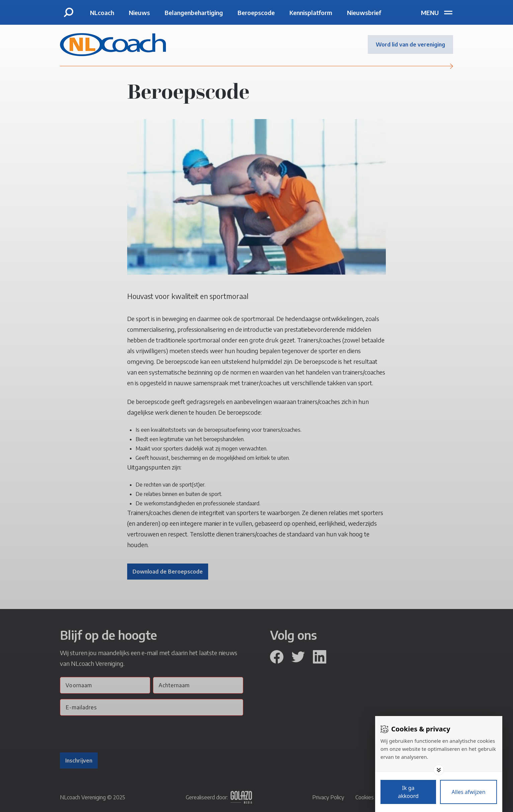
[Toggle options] (439, 770)
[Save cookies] (408, 792)
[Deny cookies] (468, 792)
